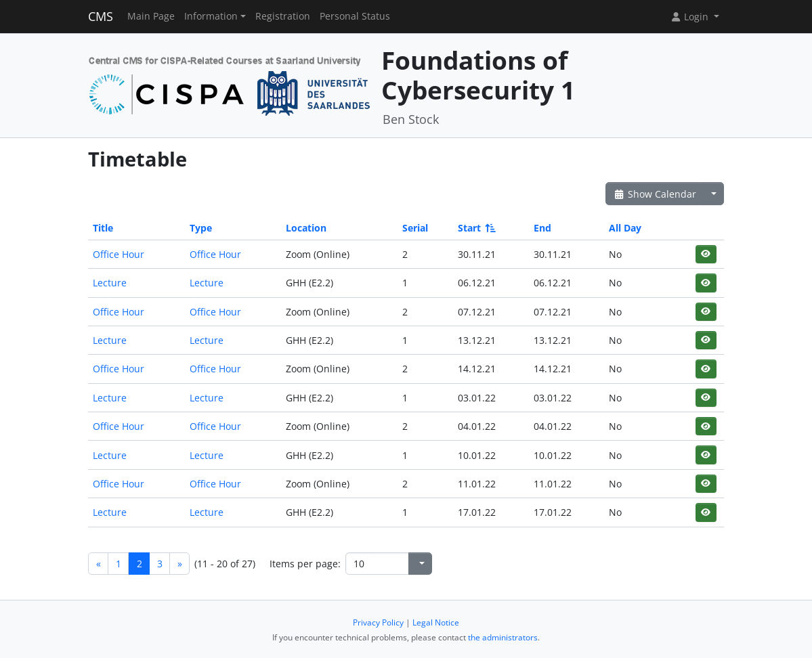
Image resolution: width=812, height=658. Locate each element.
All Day (625, 228)
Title (103, 228)
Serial (415, 228)
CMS (101, 16)
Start (476, 228)
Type (201, 228)
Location (306, 228)
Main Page (151, 16)
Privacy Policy (378, 622)
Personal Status (355, 16)
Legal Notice (436, 622)
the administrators (503, 637)
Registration (283, 16)
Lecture (110, 283)
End (542, 228)
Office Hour (119, 254)
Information (211, 16)
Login (691, 17)
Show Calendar (655, 194)
